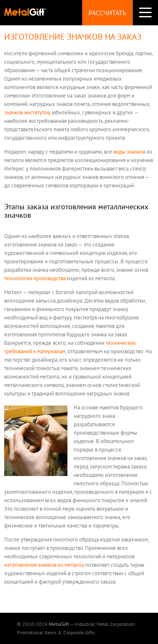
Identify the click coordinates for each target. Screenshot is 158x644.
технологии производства (35, 278)
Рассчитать (107, 13)
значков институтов (27, 112)
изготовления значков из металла (44, 565)
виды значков (129, 152)
